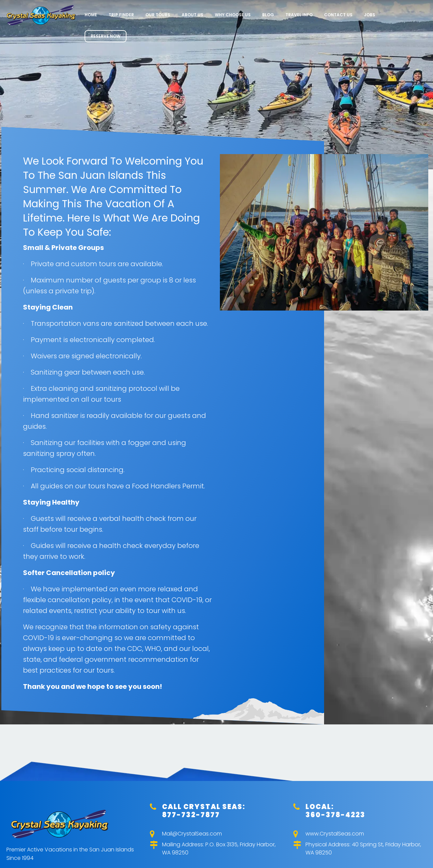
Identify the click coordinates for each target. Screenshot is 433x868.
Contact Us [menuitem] (338, 15)
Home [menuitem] (91, 15)
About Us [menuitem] (192, 15)
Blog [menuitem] (268, 15)
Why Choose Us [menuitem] (233, 15)
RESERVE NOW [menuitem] (106, 36)
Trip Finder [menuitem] (121, 15)
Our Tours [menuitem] (158, 15)
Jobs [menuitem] (370, 15)
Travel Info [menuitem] (299, 15)
